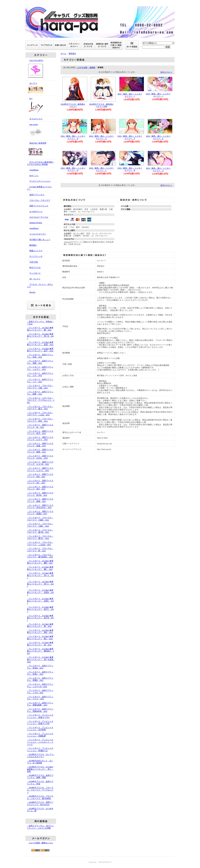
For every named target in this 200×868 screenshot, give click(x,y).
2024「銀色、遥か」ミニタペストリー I (158, 95)
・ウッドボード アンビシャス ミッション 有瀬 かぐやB (40, 723)
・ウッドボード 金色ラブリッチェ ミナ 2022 (40, 381)
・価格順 (92, 68)
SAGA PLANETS (41, 69)
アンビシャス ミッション (40, 181)
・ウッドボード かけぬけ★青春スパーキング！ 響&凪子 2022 (40, 651)
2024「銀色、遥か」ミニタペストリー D (73, 169)
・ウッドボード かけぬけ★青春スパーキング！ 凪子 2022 (40, 350)
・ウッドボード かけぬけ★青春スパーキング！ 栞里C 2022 (40, 601)
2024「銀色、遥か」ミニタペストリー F (130, 137)
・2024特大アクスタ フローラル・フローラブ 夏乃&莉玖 (40, 797)
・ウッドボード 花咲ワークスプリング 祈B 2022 (40, 475)
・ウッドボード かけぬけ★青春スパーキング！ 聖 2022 (40, 625)
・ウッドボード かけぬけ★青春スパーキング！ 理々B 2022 (40, 336)
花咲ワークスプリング (39, 206)
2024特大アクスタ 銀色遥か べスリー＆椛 (102, 105)
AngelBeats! (34, 170)
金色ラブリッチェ (37, 195)
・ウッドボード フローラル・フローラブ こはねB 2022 (40, 543)
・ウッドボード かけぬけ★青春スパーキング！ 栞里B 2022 (40, 592)
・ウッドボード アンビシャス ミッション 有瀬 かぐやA (40, 716)
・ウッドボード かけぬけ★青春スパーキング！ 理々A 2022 (40, 575)
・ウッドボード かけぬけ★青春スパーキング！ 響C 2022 (40, 568)
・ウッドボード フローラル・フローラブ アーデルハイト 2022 (41, 400)
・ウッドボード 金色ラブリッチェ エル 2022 (40, 374)
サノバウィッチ (36, 256)
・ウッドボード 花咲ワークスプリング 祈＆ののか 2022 (40, 506)
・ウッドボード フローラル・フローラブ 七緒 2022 (40, 387)
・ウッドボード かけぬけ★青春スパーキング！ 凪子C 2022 (40, 609)
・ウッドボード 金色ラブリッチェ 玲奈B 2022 (40, 667)
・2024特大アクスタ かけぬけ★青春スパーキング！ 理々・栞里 (40, 769)
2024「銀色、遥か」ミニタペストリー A (158, 169)
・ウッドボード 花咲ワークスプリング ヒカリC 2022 (40, 469)
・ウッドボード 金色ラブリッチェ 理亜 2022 (40, 362)
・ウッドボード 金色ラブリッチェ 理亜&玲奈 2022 (40, 710)
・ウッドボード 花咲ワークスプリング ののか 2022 (40, 457)
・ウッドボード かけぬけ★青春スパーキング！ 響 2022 (40, 329)
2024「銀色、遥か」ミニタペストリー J (130, 95)
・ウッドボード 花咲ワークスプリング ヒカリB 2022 (40, 463)
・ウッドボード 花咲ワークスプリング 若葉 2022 (40, 445)
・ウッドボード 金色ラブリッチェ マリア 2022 (40, 698)
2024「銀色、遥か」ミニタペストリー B (130, 169)
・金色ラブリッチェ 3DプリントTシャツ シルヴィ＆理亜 (40, 827)
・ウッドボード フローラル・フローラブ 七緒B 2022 (40, 519)
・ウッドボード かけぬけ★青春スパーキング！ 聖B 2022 (40, 631)
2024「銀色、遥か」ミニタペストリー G (101, 137)
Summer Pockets (36, 223)
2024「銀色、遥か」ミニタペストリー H (73, 137)
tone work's (41, 131)
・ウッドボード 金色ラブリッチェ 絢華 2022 (40, 393)
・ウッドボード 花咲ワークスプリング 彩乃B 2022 (40, 494)
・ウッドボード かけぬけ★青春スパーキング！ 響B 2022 (40, 562)
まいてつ (41, 88)
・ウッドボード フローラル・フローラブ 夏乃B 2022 (40, 531)
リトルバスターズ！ (38, 234)
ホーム (63, 54)
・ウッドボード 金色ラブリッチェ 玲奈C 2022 (40, 673)
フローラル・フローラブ (40, 200)
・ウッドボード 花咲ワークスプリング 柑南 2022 (40, 451)
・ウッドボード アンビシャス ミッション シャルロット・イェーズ (40, 742)
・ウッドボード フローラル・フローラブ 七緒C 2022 (40, 525)
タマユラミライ (36, 119)
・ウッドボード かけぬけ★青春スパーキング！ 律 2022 (40, 644)
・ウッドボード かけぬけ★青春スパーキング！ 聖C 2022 (40, 638)
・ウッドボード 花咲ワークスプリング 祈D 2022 (40, 488)
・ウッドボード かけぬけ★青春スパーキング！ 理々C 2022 (40, 584)
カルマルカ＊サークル (39, 217)
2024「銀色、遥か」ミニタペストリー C (101, 169)
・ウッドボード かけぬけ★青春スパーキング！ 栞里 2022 (40, 343)
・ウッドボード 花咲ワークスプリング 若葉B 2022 (40, 513)
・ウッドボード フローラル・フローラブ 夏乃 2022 (40, 408)
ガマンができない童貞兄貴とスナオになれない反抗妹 (40, 163)
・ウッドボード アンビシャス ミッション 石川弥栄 (40, 729)
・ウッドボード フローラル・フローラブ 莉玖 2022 (40, 420)
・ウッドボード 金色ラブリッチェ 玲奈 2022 (40, 356)
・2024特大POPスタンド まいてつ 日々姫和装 (40, 762)
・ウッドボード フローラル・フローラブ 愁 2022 (40, 550)
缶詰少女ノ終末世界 (41, 150)
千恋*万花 (34, 262)
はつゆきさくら (36, 211)
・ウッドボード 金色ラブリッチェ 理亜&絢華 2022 (40, 704)
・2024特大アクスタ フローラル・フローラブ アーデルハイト (40, 790)
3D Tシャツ (35, 279)
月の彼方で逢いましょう (40, 240)
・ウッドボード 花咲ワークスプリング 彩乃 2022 (40, 432)
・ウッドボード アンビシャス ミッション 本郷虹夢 (40, 735)
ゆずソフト (34, 176)
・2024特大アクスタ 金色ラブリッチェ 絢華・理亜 (40, 776)
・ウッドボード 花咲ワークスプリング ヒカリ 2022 (40, 438)
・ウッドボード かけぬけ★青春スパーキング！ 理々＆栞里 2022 (41, 659)
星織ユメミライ (36, 251)
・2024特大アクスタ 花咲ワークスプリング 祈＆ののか (40, 803)
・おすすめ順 (82, 68)
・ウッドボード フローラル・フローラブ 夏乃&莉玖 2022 (40, 556)
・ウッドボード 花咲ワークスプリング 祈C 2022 (40, 482)
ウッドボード (35, 273)
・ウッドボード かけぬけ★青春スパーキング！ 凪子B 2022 (40, 618)
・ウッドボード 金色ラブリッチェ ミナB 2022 (40, 692)
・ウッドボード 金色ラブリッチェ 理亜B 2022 (40, 679)
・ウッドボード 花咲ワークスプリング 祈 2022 (40, 426)
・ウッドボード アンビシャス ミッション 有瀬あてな (40, 749)
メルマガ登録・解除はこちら (41, 843)
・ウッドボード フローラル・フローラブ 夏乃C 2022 (40, 537)
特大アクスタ (35, 268)
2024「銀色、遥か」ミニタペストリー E (158, 137)
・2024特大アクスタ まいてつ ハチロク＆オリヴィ (41, 756)
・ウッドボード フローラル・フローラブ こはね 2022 (40, 414)
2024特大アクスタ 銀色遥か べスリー (74, 105)
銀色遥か (33, 245)
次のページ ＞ (166, 72)
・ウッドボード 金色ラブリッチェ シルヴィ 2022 (40, 368)
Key (41, 106)
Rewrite (32, 292)
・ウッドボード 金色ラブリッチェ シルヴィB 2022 (40, 685)
